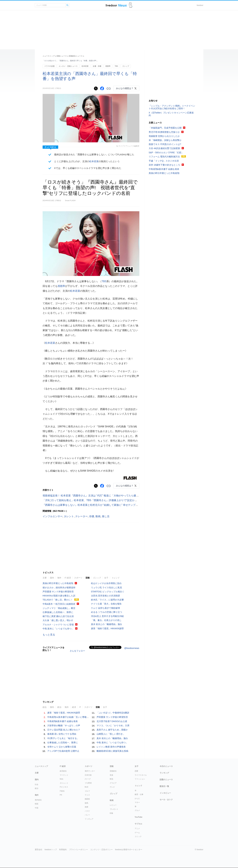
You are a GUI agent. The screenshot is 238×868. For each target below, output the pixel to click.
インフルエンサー (53, 516)
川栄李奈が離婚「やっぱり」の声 (64, 725)
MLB (87, 787)
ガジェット (64, 783)
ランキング (164, 773)
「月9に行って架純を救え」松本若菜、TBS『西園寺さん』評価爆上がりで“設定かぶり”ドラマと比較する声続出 (105, 500)
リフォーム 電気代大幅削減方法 (164, 157)
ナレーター (81, 516)
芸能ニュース (62, 56)
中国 (37, 808)
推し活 (106, 516)
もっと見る (49, 635)
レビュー (113, 805)
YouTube (139, 817)
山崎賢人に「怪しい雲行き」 (111, 734)
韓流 (111, 779)
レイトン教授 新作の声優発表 (111, 747)
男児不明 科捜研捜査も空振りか (164, 132)
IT (80, 707)
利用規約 (63, 850)
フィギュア (89, 819)
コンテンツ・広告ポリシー (101, 850)
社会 (37, 784)
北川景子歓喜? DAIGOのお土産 (112, 721)
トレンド (116, 578)
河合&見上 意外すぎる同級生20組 (107, 616)
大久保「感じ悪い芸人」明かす (58, 620)
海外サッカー (90, 771)
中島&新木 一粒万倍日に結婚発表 (59, 604)
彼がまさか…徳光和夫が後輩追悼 (59, 588)
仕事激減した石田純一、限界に (58, 612)
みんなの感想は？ (125, 88)
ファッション (140, 779)
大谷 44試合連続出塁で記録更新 (164, 148)
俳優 (92, 516)
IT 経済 (68, 578)
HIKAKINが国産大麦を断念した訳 (59, 596)
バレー (87, 815)
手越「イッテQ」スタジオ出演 (164, 161)
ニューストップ (49, 56)
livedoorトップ (51, 850)
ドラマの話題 (49, 66)
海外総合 (38, 800)
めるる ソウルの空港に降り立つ (107, 612)
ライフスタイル (141, 775)
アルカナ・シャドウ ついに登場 (58, 625)
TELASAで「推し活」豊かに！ (58, 600)
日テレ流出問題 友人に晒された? (64, 730)
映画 (112, 800)
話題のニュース (166, 780)
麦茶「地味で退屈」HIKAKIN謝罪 (107, 628)
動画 (98, 516)
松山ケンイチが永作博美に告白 (106, 583)
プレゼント (114, 809)
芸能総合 (113, 771)
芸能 (88, 578)
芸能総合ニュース (76, 56)
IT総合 (62, 791)
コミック (138, 836)
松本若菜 (85, 66)
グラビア (113, 783)
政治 (59, 707)
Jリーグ (88, 779)
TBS (116, 66)
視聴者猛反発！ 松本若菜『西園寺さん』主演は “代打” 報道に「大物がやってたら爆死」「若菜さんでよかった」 (106, 496)
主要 (45, 578)
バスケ (87, 811)
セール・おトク (166, 800)
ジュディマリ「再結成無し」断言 (59, 608)
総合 (45, 707)
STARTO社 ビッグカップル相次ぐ (108, 592)
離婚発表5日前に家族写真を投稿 (113, 751)
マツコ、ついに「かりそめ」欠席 (113, 725)
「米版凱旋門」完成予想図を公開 (165, 128)
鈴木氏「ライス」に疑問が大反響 (107, 600)
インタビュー (165, 793)
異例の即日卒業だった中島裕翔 (58, 583)
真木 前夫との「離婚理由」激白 (107, 624)
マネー (137, 802)
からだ (137, 798)
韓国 (37, 804)
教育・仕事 (139, 794)
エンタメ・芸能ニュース (68, 66)
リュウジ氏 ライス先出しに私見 (107, 588)
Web (61, 779)
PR (61, 795)
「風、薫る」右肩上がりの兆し (106, 620)
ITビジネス (64, 787)
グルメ (137, 810)
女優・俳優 (97, 66)
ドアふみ (131, 5)
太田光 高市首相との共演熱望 (106, 596)
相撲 (86, 807)
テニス (87, 795)
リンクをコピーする (109, 89)
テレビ (112, 787)
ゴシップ (126, 66)
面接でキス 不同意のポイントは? (165, 144)
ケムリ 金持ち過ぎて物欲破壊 (106, 608)
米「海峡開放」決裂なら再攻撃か (165, 140)
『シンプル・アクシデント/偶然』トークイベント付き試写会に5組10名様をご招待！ (172, 107)
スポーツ (78, 578)
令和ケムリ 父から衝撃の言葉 (62, 747)
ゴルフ (87, 791)
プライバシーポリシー (79, 850)
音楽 (111, 775)
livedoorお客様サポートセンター (129, 850)
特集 (111, 813)
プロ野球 (88, 783)
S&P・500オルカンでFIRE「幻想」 (166, 153)
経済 (74, 707)
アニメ (137, 828)
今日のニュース (166, 766)
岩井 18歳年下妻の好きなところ (164, 165)
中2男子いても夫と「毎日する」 (63, 738)
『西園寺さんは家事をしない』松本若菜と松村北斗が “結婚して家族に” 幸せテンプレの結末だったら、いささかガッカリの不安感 (115, 505)
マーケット (64, 775)
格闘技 (87, 799)
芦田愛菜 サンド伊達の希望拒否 (58, 592)
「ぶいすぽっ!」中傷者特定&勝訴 (113, 713)
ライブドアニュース (116, 5)
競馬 (86, 803)
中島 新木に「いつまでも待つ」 (58, 629)
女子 (106, 578)
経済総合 (63, 771)
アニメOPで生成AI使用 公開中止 (63, 751)
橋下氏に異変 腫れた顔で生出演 (58, 616)
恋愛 (136, 771)
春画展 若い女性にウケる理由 (62, 734)
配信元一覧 (164, 786)
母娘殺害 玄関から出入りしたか (164, 136)
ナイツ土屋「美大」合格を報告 (106, 604)
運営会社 (39, 850)
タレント (69, 516)
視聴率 (108, 66)
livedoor (200, 5)
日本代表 (88, 775)
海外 (59, 578)
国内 (52, 578)
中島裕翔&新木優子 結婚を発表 (63, 721)
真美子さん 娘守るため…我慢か (112, 730)
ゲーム (137, 833)
